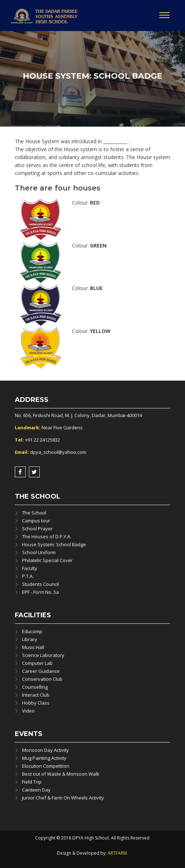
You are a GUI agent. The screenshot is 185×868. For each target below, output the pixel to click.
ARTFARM (117, 853)
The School (34, 513)
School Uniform (39, 552)
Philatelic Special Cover (47, 560)
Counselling (35, 687)
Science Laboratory (43, 655)
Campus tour (36, 521)
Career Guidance (41, 671)
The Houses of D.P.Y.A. (47, 536)
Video (28, 711)
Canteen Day (36, 790)
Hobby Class (36, 703)
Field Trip (32, 782)
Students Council (40, 584)
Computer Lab (37, 663)
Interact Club (36, 695)
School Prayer (37, 529)
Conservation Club (42, 679)
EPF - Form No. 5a (40, 592)
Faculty (30, 568)
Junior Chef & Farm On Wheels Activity (63, 798)
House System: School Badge (54, 544)
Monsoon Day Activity (46, 750)
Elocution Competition (46, 766)
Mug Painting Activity (44, 758)
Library (30, 639)
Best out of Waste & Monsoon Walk (61, 774)
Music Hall (33, 647)
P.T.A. (28, 576)
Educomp (32, 631)
